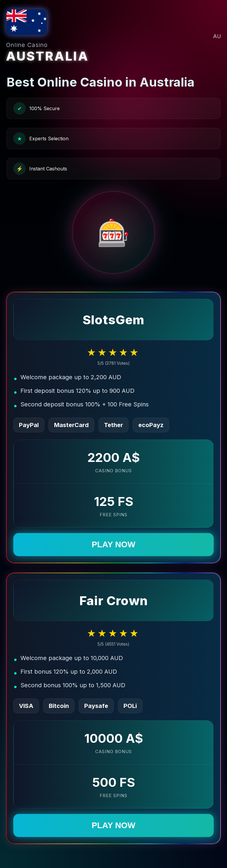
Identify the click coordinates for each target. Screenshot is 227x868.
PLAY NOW (113, 544)
